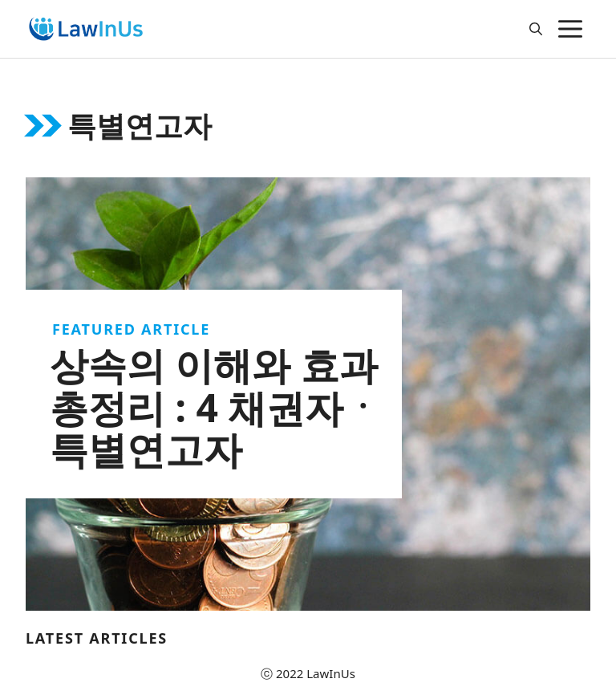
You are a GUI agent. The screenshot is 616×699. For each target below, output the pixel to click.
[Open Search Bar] (536, 29)
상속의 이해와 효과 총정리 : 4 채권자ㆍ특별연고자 (216, 407)
